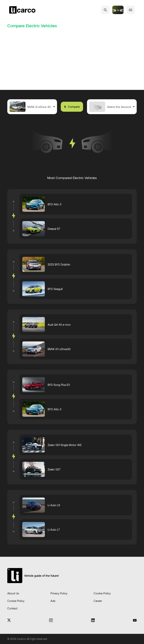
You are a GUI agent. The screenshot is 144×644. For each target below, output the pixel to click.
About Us (13, 593)
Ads (53, 601)
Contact (12, 608)
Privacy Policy (59, 593)
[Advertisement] (72, 62)
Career (98, 601)
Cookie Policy (102, 593)
